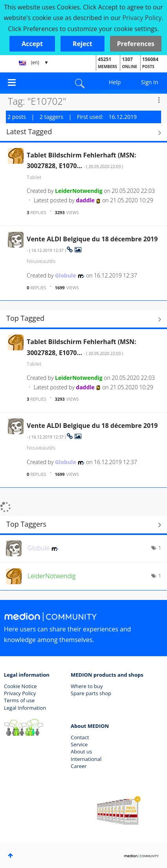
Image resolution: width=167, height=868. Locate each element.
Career (79, 766)
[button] (32, 44)
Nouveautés (41, 261)
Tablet (34, 177)
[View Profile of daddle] (85, 200)
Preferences (136, 44)
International (86, 759)
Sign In (150, 82)
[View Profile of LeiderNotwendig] (79, 191)
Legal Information (25, 708)
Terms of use (19, 700)
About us (81, 751)
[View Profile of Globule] (66, 275)
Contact (80, 737)
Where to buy (87, 686)
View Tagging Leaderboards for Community (83, 525)
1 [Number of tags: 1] (160, 548)
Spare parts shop (91, 693)
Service (79, 744)
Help (115, 82)
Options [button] (159, 100)
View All (83, 133)
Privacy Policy (20, 693)
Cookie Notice (20, 686)
